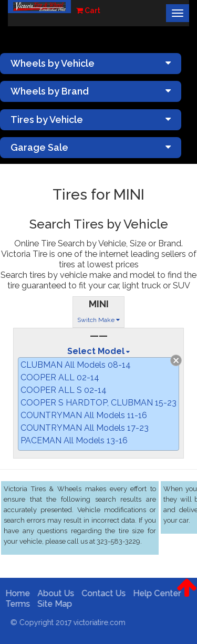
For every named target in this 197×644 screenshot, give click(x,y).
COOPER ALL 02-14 (60, 377)
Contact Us (101, 593)
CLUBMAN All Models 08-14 (76, 365)
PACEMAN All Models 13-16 (74, 440)
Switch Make (98, 320)
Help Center (155, 593)
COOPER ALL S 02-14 (64, 390)
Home (15, 593)
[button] (187, 596)
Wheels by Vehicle (91, 63)
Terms (15, 604)
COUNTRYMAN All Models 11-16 (84, 415)
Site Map (53, 604)
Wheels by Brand (91, 91)
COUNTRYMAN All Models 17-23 (85, 428)
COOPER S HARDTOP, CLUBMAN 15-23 (98, 403)
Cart (88, 11)
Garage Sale (91, 147)
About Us (54, 593)
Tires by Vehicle (91, 120)
